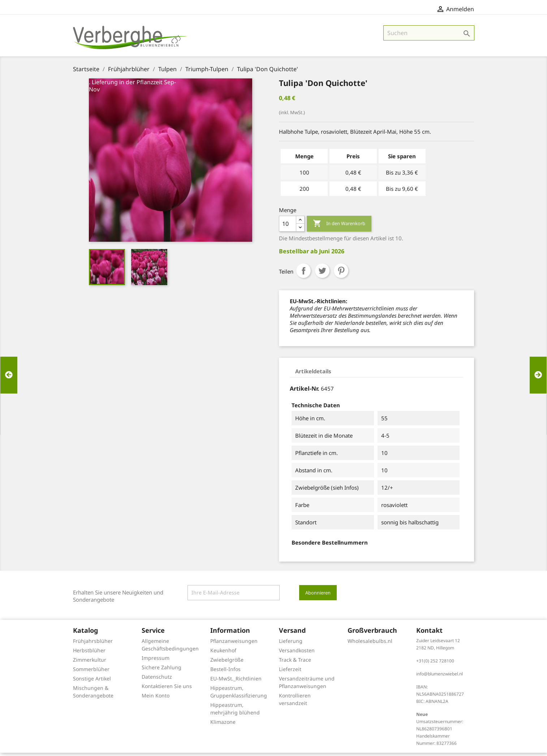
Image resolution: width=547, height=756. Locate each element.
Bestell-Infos (225, 672)
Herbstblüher (89, 654)
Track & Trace (295, 663)
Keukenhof (223, 654)
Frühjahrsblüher (93, 644)
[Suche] (429, 36)
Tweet (322, 274)
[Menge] (288, 227)
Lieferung (291, 644)
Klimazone (223, 725)
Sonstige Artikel (92, 682)
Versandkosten (297, 654)
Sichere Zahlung (161, 671)
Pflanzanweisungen (234, 644)
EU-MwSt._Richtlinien (236, 682)
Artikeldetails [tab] (313, 374)
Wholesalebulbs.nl (370, 644)
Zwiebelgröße (227, 663)
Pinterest (341, 274)
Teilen (303, 274)
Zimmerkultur (90, 663)
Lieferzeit (290, 672)
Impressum (156, 661)
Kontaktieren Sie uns (167, 689)
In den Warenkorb (339, 227)
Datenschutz (157, 680)
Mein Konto (156, 699)
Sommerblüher (91, 672)
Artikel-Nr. (305, 392)
